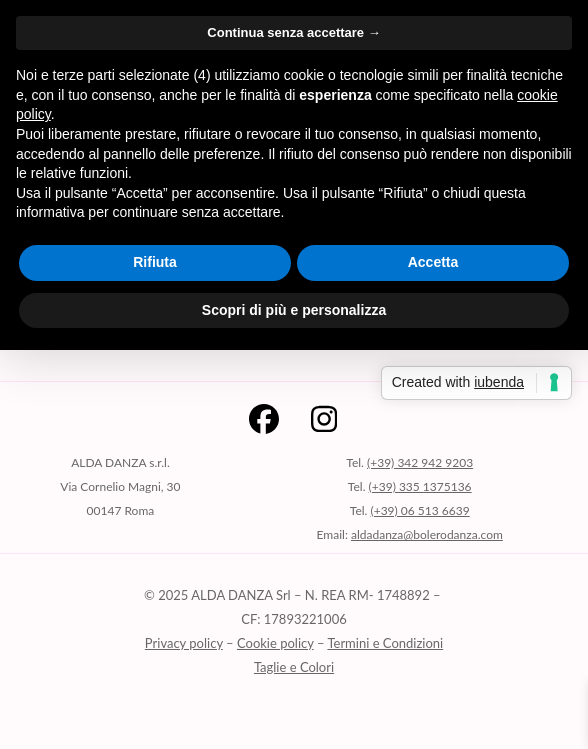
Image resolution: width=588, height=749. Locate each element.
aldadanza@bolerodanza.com (427, 534)
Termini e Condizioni (385, 643)
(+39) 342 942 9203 (420, 462)
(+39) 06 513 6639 (419, 510)
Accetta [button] (433, 262)
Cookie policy (275, 643)
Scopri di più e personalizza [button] (294, 310)
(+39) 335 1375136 (420, 486)
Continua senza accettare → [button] (293, 32)
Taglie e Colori (294, 667)
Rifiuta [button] (155, 262)
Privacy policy (184, 643)
